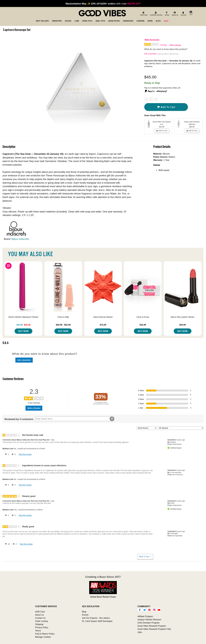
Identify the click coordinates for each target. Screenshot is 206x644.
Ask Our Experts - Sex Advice (96, 618)
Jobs (140, 632)
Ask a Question (150, 54)
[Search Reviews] (75, 419)
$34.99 (143, 325)
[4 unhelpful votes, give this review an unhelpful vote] (14, 544)
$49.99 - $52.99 (63, 325)
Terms (38, 631)
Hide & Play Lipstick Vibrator (183, 317)
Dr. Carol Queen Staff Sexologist (97, 621)
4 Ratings (163, 45)
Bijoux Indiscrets (20, 239)
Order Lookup (42, 621)
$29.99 (183, 325)
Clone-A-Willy (63, 317)
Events (85, 615)
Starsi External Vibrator (103, 317)
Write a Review (175, 45)
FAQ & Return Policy (45, 634)
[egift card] (143, 14)
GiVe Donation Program (149, 623)
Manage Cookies (43, 637)
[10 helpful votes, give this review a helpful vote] (7, 544)
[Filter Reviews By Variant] (181, 428)
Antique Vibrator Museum (149, 620)
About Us (39, 615)
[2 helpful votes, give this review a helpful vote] (6, 485)
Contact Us (40, 618)
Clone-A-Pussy (143, 317)
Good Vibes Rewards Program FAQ (154, 629)
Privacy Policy (42, 627)
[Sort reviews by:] (147, 428)
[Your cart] (190, 13)
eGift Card (40, 612)
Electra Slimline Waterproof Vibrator (24, 317)
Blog (84, 612)
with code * (103, 4)
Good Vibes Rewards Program (152, 626)
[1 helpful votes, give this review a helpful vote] (6, 454)
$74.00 (103, 325)
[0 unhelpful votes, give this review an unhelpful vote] (13, 454)
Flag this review (25, 454)
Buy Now (23, 331)
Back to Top (145, 557)
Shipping (39, 624)
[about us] (175, 14)
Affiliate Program (145, 616)
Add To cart (166, 107)
